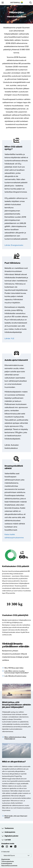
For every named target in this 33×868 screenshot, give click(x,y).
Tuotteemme (9, 828)
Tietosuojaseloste (8, 861)
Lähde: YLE (9, 338)
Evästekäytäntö (7, 863)
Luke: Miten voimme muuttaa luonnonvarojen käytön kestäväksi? (16, 672)
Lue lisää (8, 840)
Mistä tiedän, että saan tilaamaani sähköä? (16, 817)
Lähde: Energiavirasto (14, 245)
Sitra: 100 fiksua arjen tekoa (14, 668)
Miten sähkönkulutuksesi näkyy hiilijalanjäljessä (15, 738)
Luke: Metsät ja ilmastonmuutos (15, 676)
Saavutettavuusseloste (9, 866)
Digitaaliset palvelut (11, 836)
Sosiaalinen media (8, 844)
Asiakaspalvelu (10, 832)
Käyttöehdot (6, 859)
